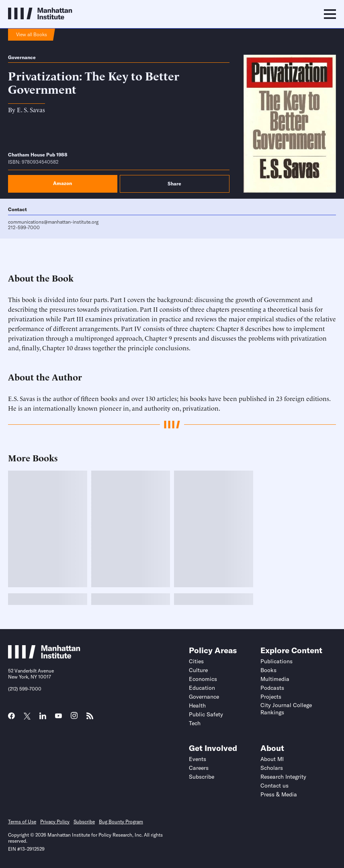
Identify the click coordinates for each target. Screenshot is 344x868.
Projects (271, 697)
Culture (198, 670)
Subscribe (202, 777)
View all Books (32, 34)
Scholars (272, 768)
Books (268, 670)
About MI (272, 759)
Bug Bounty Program (121, 822)
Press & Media (279, 794)
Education (202, 688)
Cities (196, 661)
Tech (195, 723)
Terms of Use (22, 822)
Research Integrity (283, 777)
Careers (199, 768)
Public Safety (206, 714)
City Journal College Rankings (286, 709)
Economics (203, 679)
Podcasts (272, 688)
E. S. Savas (31, 109)
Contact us (274, 786)
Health (197, 706)
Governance (22, 57)
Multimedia (275, 679)
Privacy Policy (55, 822)
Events (198, 759)
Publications (276, 661)
